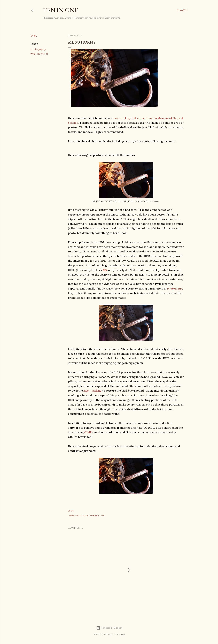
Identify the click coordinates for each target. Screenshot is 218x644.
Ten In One (60, 10)
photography (38, 49)
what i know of (39, 54)
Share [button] (34, 36)
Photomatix (175, 288)
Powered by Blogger (109, 628)
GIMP (88, 432)
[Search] (182, 10)
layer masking (92, 391)
